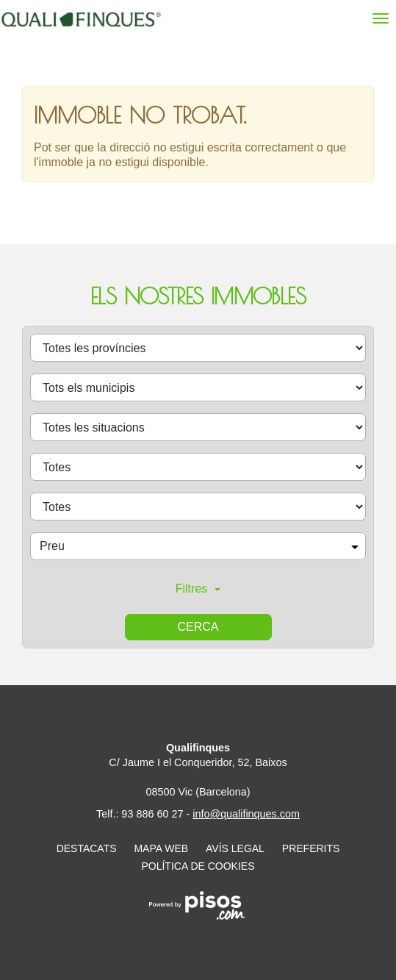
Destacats (87, 848)
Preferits (311, 848)
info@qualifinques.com (246, 814)
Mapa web (161, 848)
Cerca (198, 627)
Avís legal (235, 848)
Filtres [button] (198, 589)
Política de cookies (198, 866)
